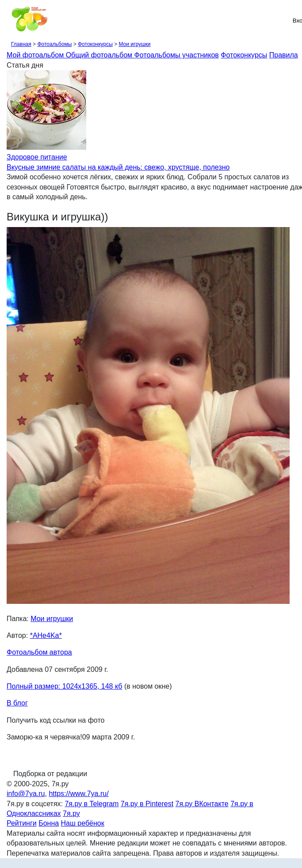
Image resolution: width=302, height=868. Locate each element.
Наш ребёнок (83, 823)
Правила (284, 55)
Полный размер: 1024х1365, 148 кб (64, 686)
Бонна (49, 823)
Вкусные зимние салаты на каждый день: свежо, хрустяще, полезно (118, 167)
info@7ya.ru (26, 794)
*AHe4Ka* (46, 635)
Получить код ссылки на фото (55, 720)
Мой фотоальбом (36, 55)
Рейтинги (22, 823)
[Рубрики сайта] (9, 20)
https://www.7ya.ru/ (78, 794)
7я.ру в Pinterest (147, 804)
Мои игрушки (134, 44)
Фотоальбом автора (39, 652)
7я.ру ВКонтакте (202, 804)
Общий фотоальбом (100, 55)
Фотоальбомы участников (177, 55)
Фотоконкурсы (95, 44)
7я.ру (71, 813)
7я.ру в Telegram (92, 804)
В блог (17, 703)
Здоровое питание (37, 157)
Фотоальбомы (54, 44)
